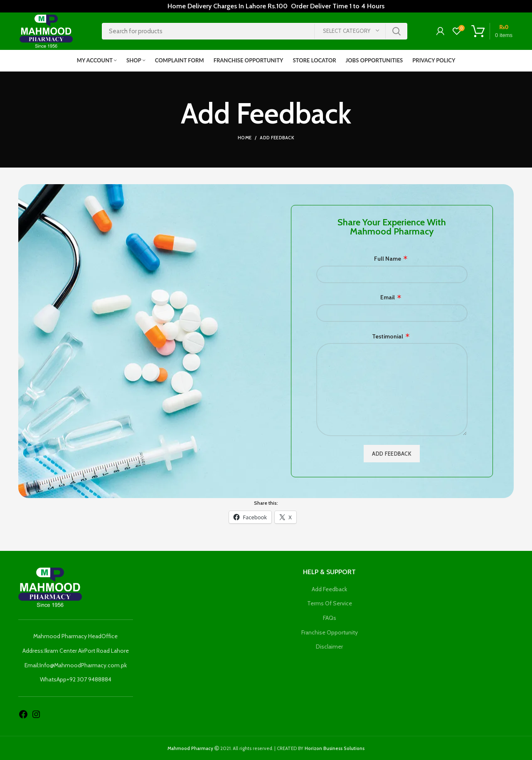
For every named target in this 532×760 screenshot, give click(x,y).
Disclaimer (329, 647)
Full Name (388, 259)
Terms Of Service (330, 604)
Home (245, 138)
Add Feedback (329, 589)
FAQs (330, 618)
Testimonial (388, 336)
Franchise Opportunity (330, 632)
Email (388, 298)
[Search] (255, 31)
